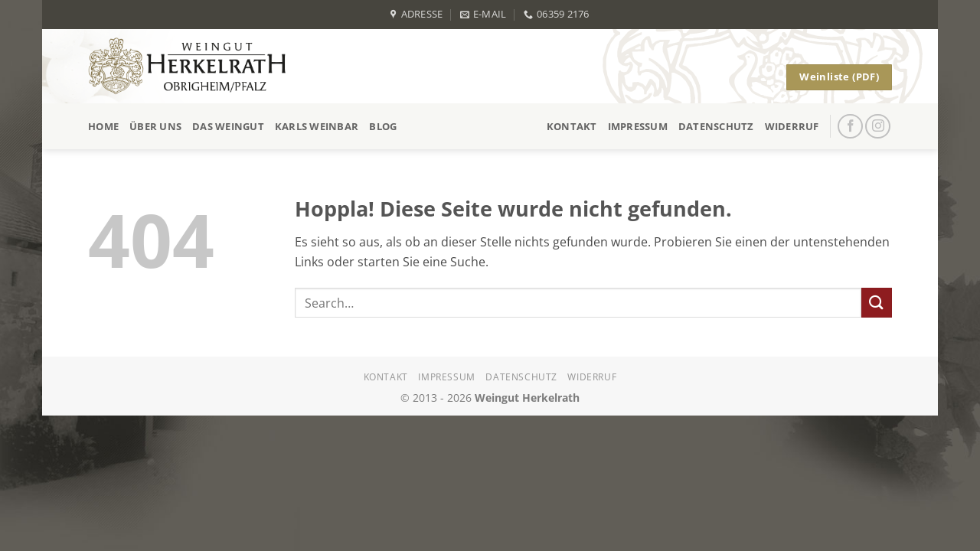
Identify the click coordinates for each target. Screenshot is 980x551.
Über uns (155, 126)
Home (103, 126)
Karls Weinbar (317, 126)
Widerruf (792, 126)
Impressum (638, 126)
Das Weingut (228, 126)
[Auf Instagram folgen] (878, 127)
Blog (383, 126)
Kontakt (572, 126)
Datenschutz (716, 126)
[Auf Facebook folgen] (850, 127)
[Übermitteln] (877, 303)
